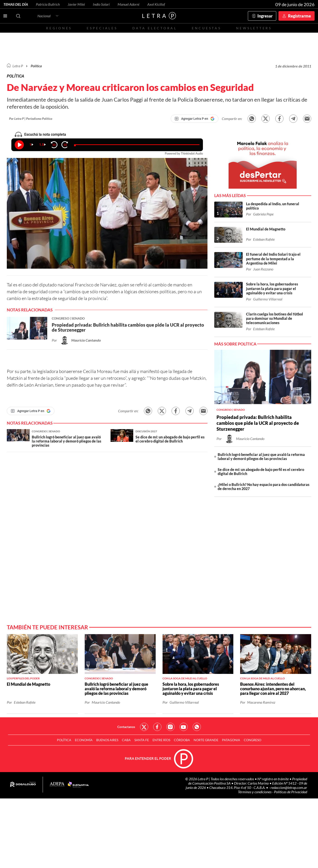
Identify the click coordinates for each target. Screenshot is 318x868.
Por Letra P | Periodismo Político (31, 119)
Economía (84, 740)
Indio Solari (101, 4)
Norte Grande (206, 740)
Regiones (59, 28)
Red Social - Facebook (157, 727)
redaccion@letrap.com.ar (289, 787)
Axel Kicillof (156, 4)
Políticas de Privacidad (291, 792)
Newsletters (254, 28)
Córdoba (182, 740)
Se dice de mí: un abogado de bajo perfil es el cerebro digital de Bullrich (261, 472)
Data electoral (155, 28)
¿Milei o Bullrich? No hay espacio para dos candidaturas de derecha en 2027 (264, 487)
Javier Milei (76, 4)
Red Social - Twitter (144, 727)
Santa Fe (142, 740)
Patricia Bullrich (48, 4)
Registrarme (300, 16)
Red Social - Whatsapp (197, 727)
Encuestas (207, 28)
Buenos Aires (107, 740)
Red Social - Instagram (170, 727)
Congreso (253, 740)
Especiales (102, 28)
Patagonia (231, 740)
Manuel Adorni (128, 4)
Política (36, 66)
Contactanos (126, 727)
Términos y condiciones (255, 792)
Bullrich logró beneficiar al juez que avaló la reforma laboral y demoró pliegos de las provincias (261, 457)
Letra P (18, 66)
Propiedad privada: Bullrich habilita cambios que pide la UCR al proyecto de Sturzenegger (258, 423)
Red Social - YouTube (184, 727)
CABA (126, 740)
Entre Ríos (161, 740)
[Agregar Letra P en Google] (195, 119)
